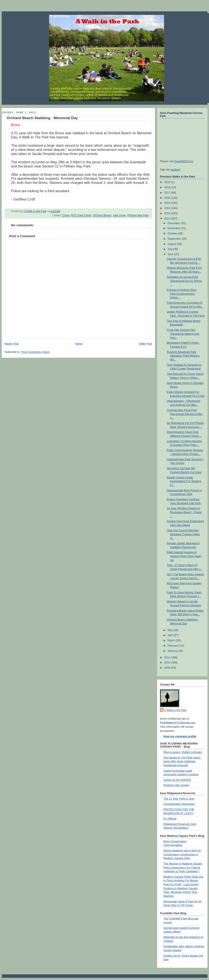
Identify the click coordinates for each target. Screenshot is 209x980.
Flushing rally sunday (176, 785)
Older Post (146, 344)
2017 (168, 193)
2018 (168, 187)
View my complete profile (180, 736)
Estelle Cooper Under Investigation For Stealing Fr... (184, 481)
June (171, 254)
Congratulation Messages (179, 804)
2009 (168, 668)
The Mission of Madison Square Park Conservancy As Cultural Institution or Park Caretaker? (183, 868)
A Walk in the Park (176, 710)
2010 (168, 663)
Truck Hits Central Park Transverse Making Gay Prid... (183, 334)
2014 (168, 208)
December (174, 223)
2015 (168, 203)
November (174, 228)
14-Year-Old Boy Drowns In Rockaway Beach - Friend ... (184, 512)
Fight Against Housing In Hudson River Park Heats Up (184, 556)
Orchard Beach (102, 215)
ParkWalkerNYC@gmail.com (178, 723)
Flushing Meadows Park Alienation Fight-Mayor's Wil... (183, 356)
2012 (168, 219)
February (173, 646)
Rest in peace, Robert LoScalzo (183, 752)
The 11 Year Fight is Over (179, 799)
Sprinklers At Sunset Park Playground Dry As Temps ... (184, 281)
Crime (66, 215)
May (170, 630)
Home (79, 344)
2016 (168, 198)
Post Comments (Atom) (36, 352)
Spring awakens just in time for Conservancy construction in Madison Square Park (182, 854)
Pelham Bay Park (138, 215)
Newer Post (12, 344)
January (173, 651)
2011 (168, 657)
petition (175, 170)
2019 (168, 182)
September (175, 239)
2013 (168, 213)
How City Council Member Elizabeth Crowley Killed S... (183, 534)
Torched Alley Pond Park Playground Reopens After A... (184, 414)
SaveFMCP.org (184, 161)
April (171, 635)
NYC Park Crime (81, 215)
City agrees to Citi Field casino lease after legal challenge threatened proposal (182, 761)
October (173, 234)
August (172, 244)
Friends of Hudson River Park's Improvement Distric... (182, 294)
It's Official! (170, 819)
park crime (119, 215)
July (170, 249)
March (172, 640)
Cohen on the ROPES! (177, 780)
